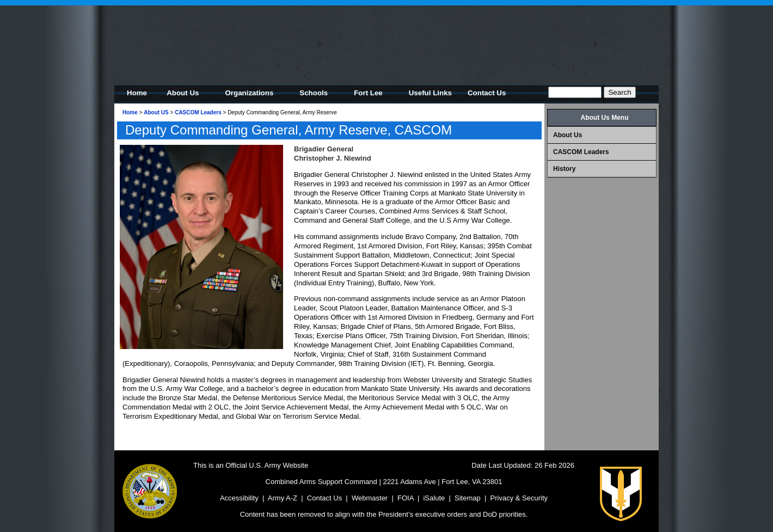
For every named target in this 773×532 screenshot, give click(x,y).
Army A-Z (283, 498)
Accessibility (239, 498)
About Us (568, 135)
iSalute (434, 498)
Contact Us (324, 498)
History (564, 169)
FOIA (406, 498)
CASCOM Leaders (198, 112)
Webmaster (370, 498)
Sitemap (468, 498)
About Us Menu (605, 118)
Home (130, 112)
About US (156, 112)
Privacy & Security (519, 498)
